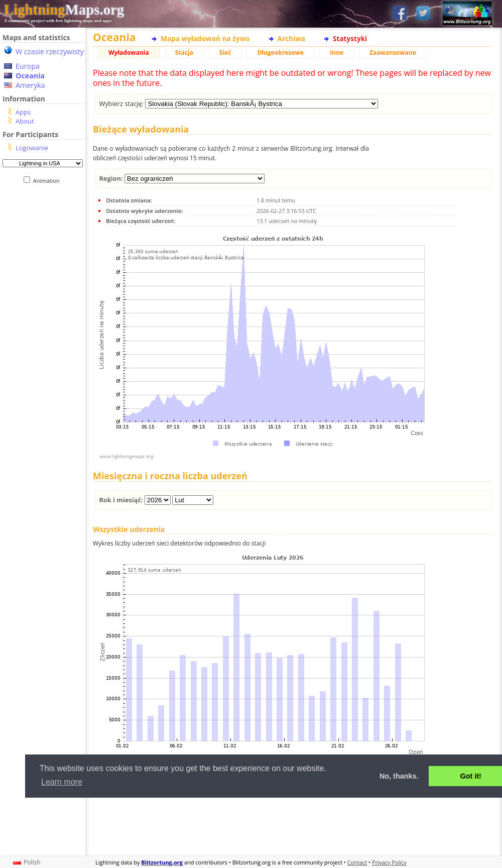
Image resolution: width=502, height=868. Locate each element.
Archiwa (291, 38)
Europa (28, 66)
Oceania (30, 76)
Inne (337, 52)
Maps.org (64, 10)
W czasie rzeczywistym (53, 51)
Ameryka (30, 85)
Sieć (225, 52)
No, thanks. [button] (399, 776)
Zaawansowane (393, 52)
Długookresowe (280, 52)
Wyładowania (129, 52)
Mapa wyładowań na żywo (205, 38)
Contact (357, 862)
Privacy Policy (389, 862)
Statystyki (350, 38)
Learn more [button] (62, 782)
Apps (23, 112)
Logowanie (32, 148)
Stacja (184, 52)
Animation (48, 181)
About (25, 121)
